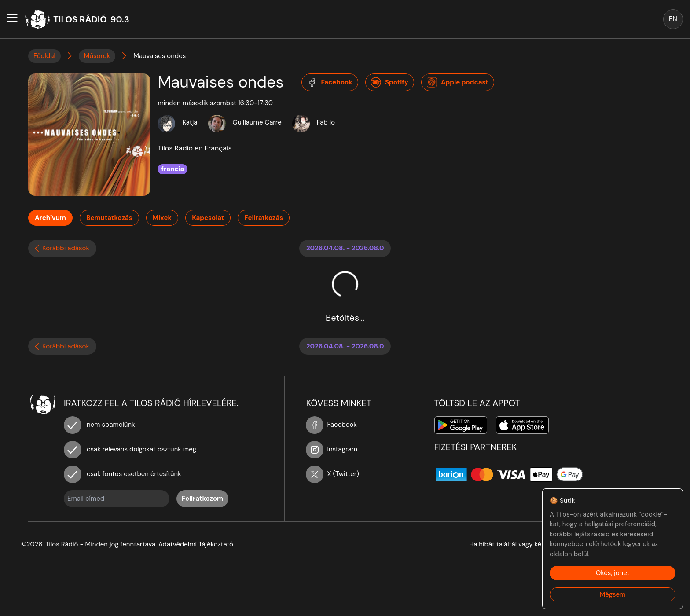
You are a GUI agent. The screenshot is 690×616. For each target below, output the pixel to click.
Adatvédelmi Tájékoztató (196, 544)
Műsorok (97, 56)
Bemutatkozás (109, 218)
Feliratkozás (264, 218)
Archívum (50, 218)
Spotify (390, 83)
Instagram (332, 449)
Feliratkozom (202, 499)
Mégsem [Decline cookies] (613, 594)
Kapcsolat (208, 218)
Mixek (162, 218)
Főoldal (44, 56)
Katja (190, 122)
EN (673, 19)
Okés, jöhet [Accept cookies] (613, 573)
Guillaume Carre (257, 122)
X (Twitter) (332, 474)
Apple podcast (458, 83)
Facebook (330, 83)
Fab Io (326, 122)
